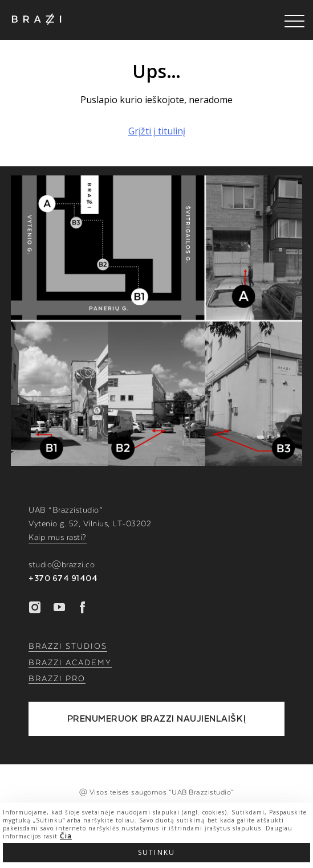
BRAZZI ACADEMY (70, 663)
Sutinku (156, 852)
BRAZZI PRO (57, 679)
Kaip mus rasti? (58, 538)
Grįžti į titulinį (157, 131)
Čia (66, 836)
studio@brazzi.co (62, 565)
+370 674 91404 (63, 579)
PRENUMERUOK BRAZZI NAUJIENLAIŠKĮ (157, 719)
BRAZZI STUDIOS (68, 646)
